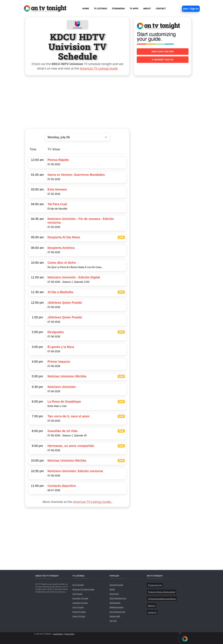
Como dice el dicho (62, 263)
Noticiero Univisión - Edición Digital (74, 277)
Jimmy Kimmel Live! (117, 612)
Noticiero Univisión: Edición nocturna (75, 471)
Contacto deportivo (62, 486)
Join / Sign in (191, 9)
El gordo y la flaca (61, 347)
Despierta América (61, 248)
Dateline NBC (115, 616)
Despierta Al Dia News (64, 237)
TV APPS (134, 8)
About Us (152, 606)
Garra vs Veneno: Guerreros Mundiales (76, 175)
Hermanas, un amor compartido (71, 446)
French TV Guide (79, 612)
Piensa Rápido (58, 160)
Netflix (112, 589)
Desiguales (56, 332)
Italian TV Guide (79, 616)
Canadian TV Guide (80, 603)
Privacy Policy (69, 634)
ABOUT (147, 8)
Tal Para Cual (57, 204)
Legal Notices (58, 634)
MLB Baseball (115, 603)
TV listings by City (155, 585)
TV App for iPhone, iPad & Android (162, 592)
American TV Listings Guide (99, 68)
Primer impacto (59, 362)
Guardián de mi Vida (62, 431)
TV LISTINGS (100, 8)
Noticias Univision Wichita (67, 376)
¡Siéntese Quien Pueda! (65, 303)
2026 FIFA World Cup (118, 598)
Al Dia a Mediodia (60, 292)
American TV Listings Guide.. (93, 502)
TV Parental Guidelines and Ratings (162, 599)
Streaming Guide (116, 585)
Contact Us (152, 612)
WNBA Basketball (117, 607)
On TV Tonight (78, 585)
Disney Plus (114, 594)
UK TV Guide (77, 594)
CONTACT (161, 8)
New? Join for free (163, 51)
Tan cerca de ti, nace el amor (69, 416)
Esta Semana (57, 189)
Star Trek (113, 621)
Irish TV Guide (78, 607)
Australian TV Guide (80, 598)
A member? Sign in (163, 60)
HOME (86, 8)
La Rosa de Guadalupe (64, 402)
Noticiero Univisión (62, 387)
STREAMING (118, 8)
